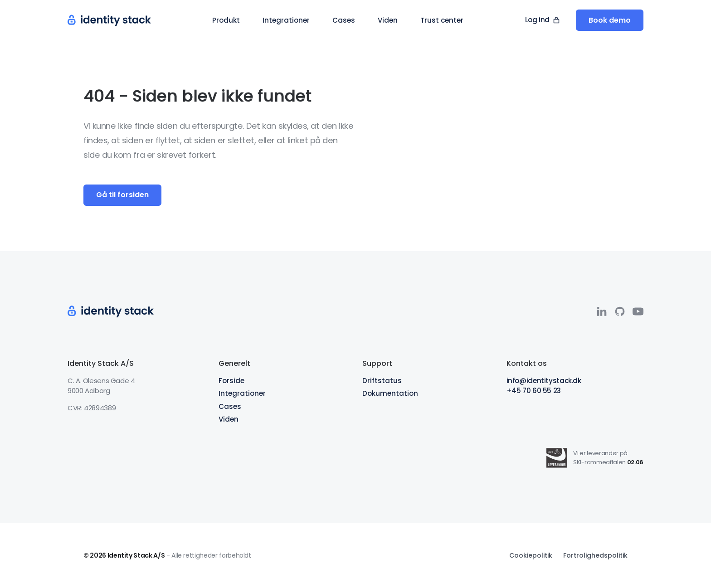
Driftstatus (382, 381)
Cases (230, 406)
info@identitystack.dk (544, 381)
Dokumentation (390, 393)
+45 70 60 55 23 (534, 391)
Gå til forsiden (122, 195)
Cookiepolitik (531, 555)
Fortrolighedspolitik (595, 555)
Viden (229, 419)
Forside (231, 381)
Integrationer (242, 393)
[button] (226, 20)
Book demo (610, 20)
